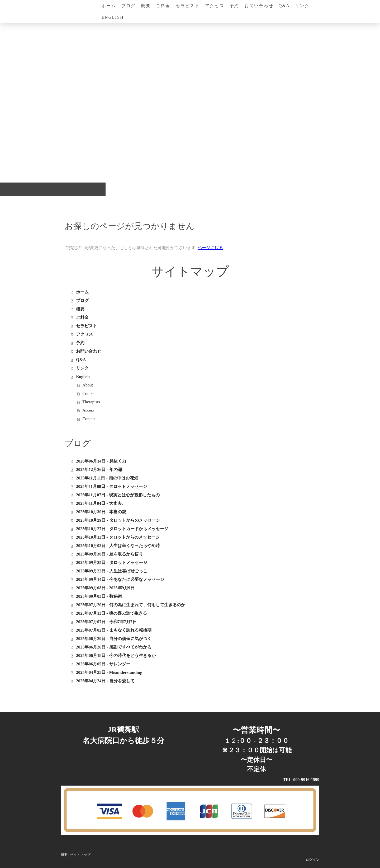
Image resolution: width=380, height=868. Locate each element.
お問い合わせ (259, 6)
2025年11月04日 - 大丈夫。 (101, 503)
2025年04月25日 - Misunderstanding (109, 672)
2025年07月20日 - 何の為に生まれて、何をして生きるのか (130, 605)
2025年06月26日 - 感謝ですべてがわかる (114, 647)
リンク (302, 6)
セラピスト (188, 6)
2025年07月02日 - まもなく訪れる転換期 (114, 630)
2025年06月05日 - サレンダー (103, 664)
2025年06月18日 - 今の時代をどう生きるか (116, 655)
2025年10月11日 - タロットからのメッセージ (118, 537)
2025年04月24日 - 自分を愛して (105, 681)
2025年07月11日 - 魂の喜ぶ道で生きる (111, 613)
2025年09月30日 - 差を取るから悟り (109, 554)
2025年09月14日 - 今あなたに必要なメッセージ (120, 579)
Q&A (284, 6)
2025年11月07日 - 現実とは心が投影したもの (118, 495)
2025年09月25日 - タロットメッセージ (111, 563)
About (88, 385)
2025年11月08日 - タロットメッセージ (111, 486)
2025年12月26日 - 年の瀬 (99, 470)
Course (88, 393)
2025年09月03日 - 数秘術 (99, 596)
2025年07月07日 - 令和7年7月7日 (106, 622)
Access (88, 410)
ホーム (109, 6)
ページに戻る (210, 248)
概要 (146, 6)
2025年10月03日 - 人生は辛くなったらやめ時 (118, 546)
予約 (234, 6)
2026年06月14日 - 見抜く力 (101, 461)
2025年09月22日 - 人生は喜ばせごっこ (111, 571)
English (113, 17)
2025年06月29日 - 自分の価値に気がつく (114, 639)
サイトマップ (80, 855)
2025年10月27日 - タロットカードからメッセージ (122, 529)
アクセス (215, 6)
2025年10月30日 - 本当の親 (101, 512)
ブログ (129, 6)
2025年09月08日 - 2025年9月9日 (105, 588)
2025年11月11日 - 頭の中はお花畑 (107, 478)
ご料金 (163, 6)
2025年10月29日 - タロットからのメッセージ (118, 520)
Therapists (91, 402)
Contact (89, 419)
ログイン (312, 860)
